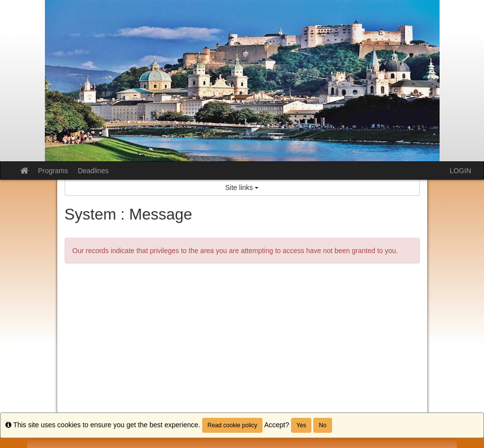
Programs (53, 171)
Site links (242, 187)
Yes (301, 425)
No (322, 425)
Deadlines (93, 171)
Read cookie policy (233, 425)
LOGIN (460, 171)
